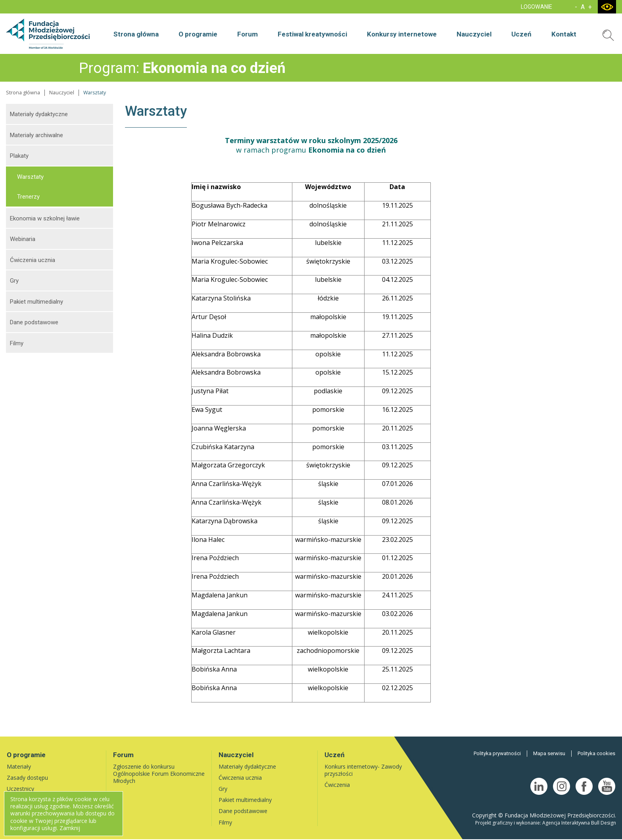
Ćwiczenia (337, 785)
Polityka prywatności (497, 753)
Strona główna (136, 34)
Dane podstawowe (34, 322)
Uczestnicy (20, 789)
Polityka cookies (596, 753)
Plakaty (19, 156)
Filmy (17, 343)
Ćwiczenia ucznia (33, 260)
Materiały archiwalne (36, 135)
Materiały (19, 766)
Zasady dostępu (27, 778)
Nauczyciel (474, 34)
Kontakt (564, 34)
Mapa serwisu (549, 753)
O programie (198, 34)
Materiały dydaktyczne (39, 114)
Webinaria (23, 239)
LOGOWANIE (537, 7)
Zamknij (70, 828)
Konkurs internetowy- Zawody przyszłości (363, 770)
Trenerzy (28, 197)
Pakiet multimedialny (36, 302)
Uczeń (521, 34)
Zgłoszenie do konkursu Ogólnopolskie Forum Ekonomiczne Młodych (159, 774)
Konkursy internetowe (402, 34)
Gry (14, 281)
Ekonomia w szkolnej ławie (45, 218)
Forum (248, 34)
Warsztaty (30, 177)
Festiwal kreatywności (312, 34)
